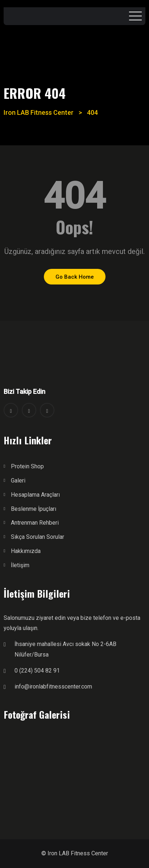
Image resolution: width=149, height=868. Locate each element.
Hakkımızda (26, 551)
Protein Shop (27, 466)
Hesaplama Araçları (35, 495)
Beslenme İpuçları (34, 509)
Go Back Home (75, 277)
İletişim (20, 565)
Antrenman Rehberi (35, 523)
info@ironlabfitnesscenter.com (53, 687)
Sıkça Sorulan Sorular (38, 537)
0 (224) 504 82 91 (37, 671)
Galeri (18, 481)
